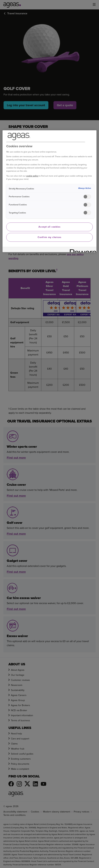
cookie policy (32, 176)
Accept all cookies (49, 227)
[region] (50, 191)
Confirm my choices (49, 237)
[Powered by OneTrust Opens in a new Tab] (82, 250)
